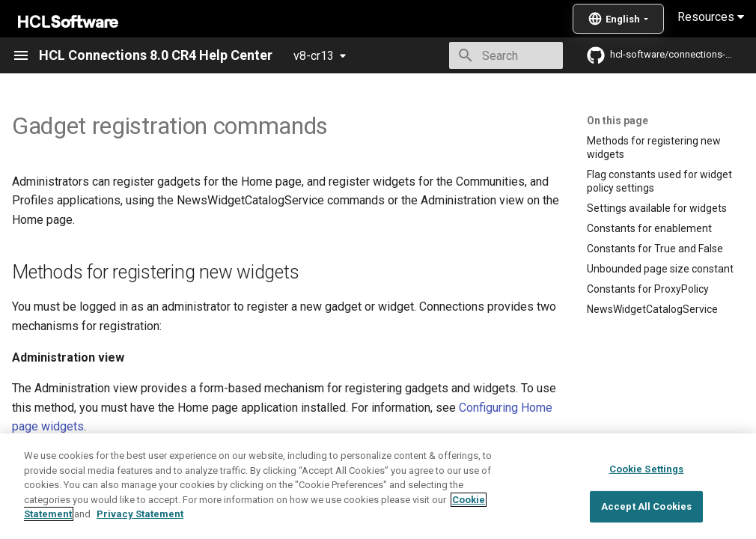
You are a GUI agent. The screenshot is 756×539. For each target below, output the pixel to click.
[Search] (475, 55)
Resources (711, 17)
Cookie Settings (647, 503)
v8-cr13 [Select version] (314, 56)
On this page (618, 121)
